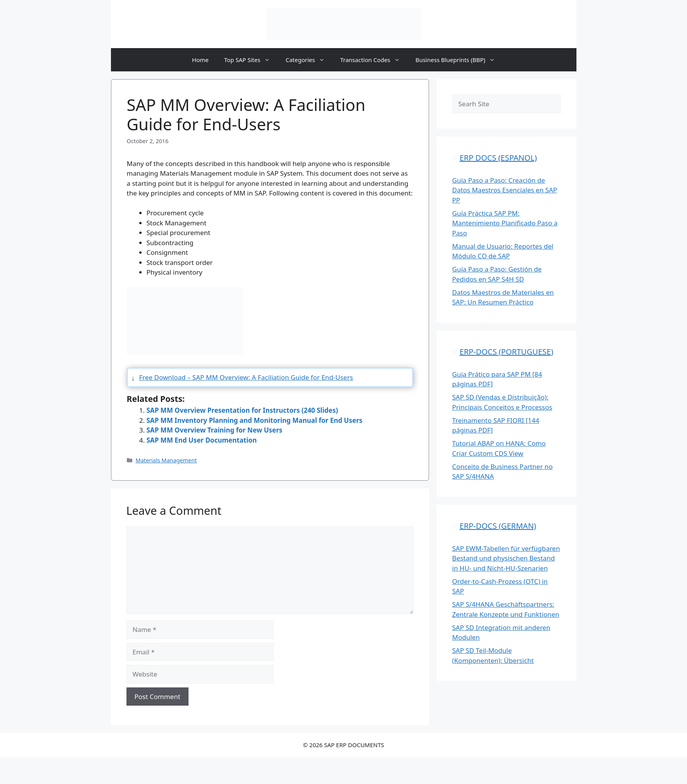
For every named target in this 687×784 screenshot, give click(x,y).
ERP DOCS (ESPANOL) (498, 158)
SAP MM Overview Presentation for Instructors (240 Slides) (242, 410)
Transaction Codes (374, 60)
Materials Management (166, 460)
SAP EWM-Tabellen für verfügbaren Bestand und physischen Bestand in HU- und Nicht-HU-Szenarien (506, 558)
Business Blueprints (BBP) (459, 60)
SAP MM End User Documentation (202, 440)
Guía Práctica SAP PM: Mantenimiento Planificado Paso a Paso (505, 223)
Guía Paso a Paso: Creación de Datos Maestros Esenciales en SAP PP (505, 190)
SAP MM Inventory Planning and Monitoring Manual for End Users (255, 420)
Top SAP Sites (251, 60)
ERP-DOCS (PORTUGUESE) (506, 352)
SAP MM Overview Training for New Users (215, 430)
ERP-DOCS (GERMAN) (498, 526)
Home (200, 60)
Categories (309, 60)
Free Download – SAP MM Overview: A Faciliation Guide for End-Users (246, 377)
